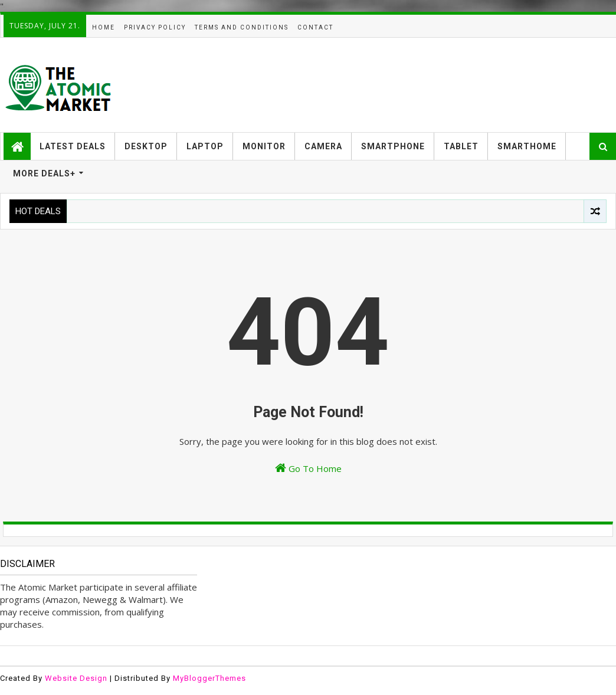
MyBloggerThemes (209, 678)
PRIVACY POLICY (155, 27)
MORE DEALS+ (44, 173)
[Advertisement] (398, 85)
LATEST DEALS (73, 146)
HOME (104, 27)
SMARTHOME (527, 146)
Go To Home (308, 468)
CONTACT (315, 27)
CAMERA (323, 146)
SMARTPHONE (393, 146)
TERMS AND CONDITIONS (242, 27)
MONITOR (264, 146)
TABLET (461, 146)
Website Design (76, 678)
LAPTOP (205, 146)
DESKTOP (146, 146)
